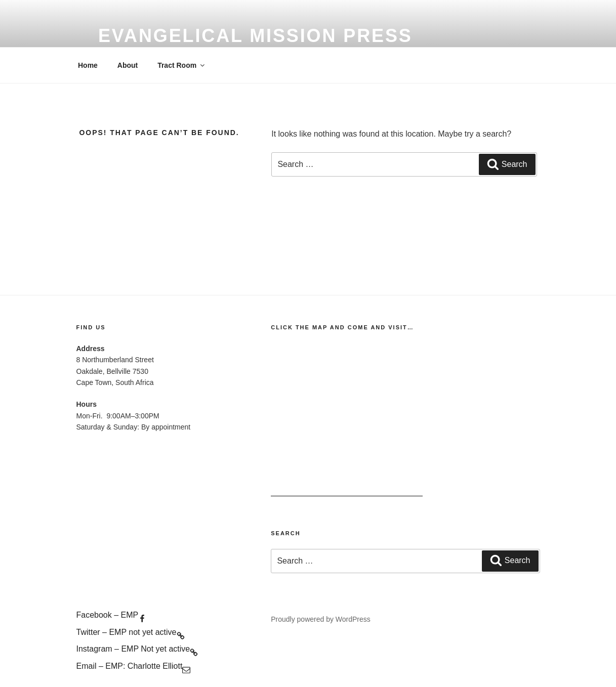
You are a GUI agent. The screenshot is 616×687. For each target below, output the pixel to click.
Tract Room (182, 65)
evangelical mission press (255, 36)
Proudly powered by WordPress (321, 619)
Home (88, 65)
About (128, 65)
